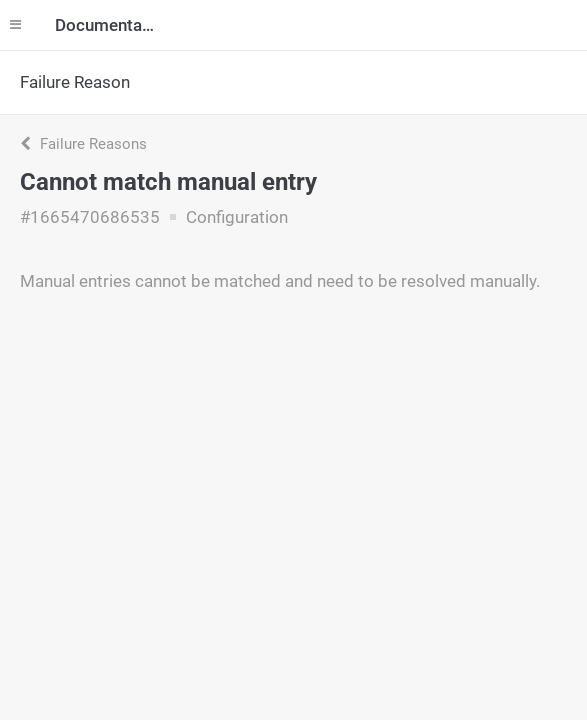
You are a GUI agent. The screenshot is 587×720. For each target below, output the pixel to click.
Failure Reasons (83, 144)
